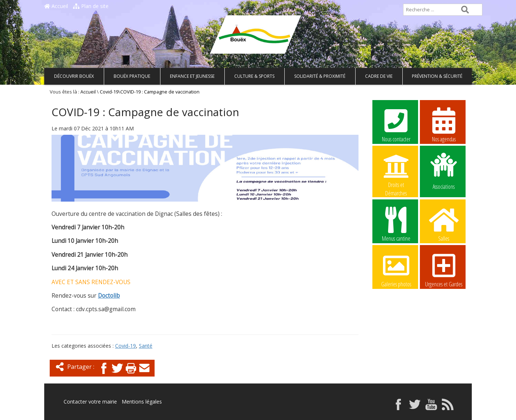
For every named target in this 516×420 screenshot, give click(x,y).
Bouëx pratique (132, 76)
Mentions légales (142, 402)
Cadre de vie (379, 76)
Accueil (56, 6)
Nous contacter (396, 125)
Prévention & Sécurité (437, 76)
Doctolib (109, 296)
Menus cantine (396, 224)
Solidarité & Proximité (320, 76)
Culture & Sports (254, 76)
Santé (146, 346)
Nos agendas (444, 125)
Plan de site (91, 6)
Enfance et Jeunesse (192, 76)
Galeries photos (396, 270)
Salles (444, 224)
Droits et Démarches (396, 171)
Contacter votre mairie (90, 402)
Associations (444, 171)
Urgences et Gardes (444, 270)
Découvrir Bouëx (74, 76)
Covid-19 (109, 92)
